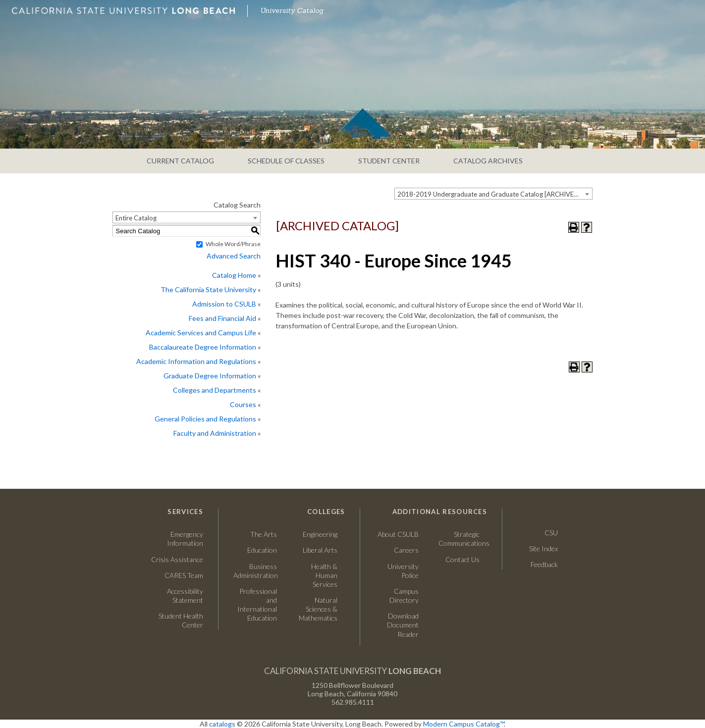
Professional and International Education (257, 605)
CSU (551, 533)
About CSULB (398, 534)
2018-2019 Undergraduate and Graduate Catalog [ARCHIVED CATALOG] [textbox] (495, 194)
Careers (397, 550)
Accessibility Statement (185, 596)
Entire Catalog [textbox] (136, 218)
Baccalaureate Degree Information (203, 347)
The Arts (264, 534)
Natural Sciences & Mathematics (318, 609)
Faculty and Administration (215, 433)
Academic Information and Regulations (196, 361)
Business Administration (255, 571)
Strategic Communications (459, 539)
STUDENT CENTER (389, 161)
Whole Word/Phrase (233, 244)
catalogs (222, 724)
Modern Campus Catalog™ (463, 724)
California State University (352, 671)
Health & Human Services (324, 575)
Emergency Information (185, 539)
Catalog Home (234, 275)
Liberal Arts (320, 550)
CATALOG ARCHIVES (488, 161)
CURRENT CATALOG (180, 161)
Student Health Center (181, 620)
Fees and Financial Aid (222, 318)
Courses (243, 404)
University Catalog (292, 10)
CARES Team (184, 575)
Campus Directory (404, 596)
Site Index (543, 548)
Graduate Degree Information (210, 376)
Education (262, 550)
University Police (403, 571)
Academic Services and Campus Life (201, 333)
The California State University (208, 289)
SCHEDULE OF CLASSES (286, 161)
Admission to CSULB (224, 304)
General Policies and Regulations (205, 419)
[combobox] (493, 194)
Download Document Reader (403, 625)
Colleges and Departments (215, 390)
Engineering (320, 534)
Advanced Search (234, 256)
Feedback (544, 564)
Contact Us (459, 560)
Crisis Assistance (177, 559)
